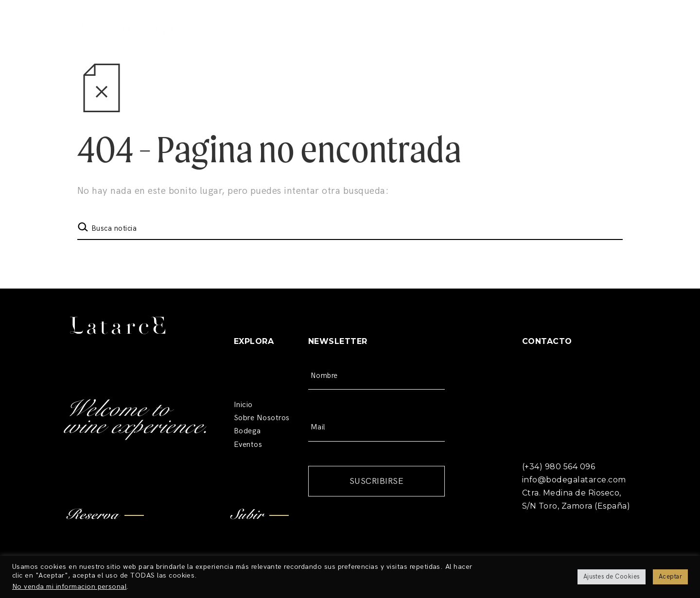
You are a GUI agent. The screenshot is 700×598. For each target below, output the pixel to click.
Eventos (248, 445)
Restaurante (354, 44)
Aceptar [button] (670, 577)
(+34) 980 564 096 (579, 17)
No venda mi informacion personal (69, 587)
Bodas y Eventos (437, 44)
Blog (466, 17)
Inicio (243, 405)
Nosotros (229, 44)
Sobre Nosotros (262, 418)
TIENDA (600, 44)
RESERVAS (531, 44)
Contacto (509, 17)
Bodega (288, 44)
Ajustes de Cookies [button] (612, 577)
